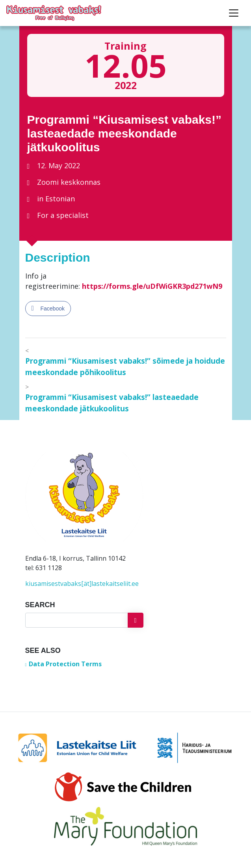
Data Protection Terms (65, 664)
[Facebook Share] (48, 309)
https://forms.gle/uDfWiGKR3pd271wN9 (152, 286)
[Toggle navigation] (234, 13)
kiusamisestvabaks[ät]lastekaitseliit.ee (82, 584)
